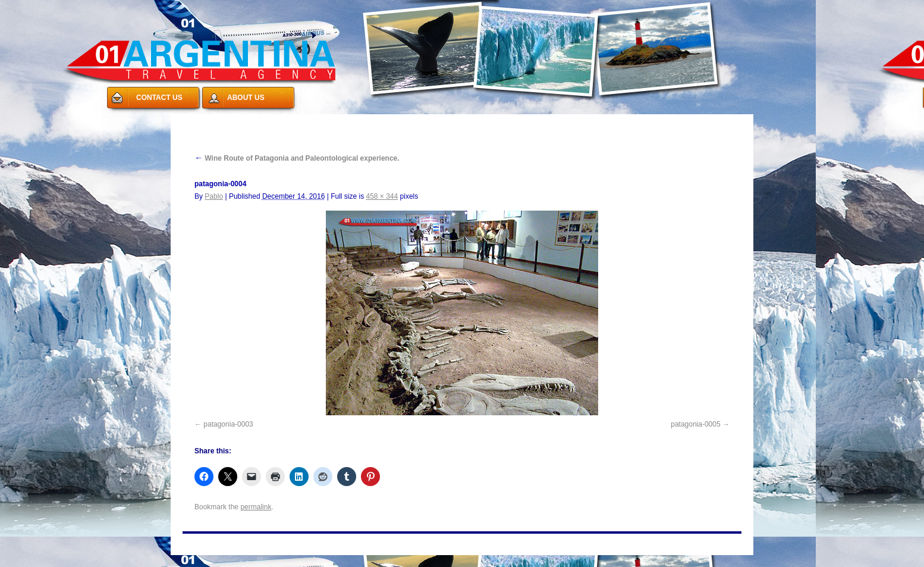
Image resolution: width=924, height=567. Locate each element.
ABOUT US (246, 98)
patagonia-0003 (228, 424)
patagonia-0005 (695, 424)
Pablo (214, 196)
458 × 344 (382, 196)
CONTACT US (159, 98)
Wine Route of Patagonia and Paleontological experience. (297, 158)
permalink (256, 507)
